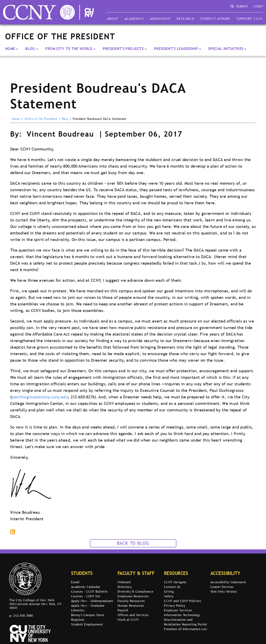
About (113, 19)
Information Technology (182, 615)
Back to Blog (133, 543)
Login (258, 6)
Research (185, 19)
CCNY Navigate (175, 582)
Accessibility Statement (228, 582)
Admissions (160, 19)
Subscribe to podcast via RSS (13, 532)
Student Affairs (215, 19)
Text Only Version (224, 591)
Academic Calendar (86, 587)
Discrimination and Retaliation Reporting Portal (185, 622)
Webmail (124, 582)
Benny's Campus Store (88, 615)
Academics (134, 19)
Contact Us (172, 587)
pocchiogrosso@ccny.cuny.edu (40, 397)
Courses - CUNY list (86, 596)
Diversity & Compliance (135, 591)
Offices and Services (133, 615)
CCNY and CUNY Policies (182, 601)
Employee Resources (133, 596)
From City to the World (69, 49)
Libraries (78, 610)
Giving (169, 591)
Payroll (123, 610)
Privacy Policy (175, 605)
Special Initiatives (226, 49)
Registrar (78, 620)
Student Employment (87, 624)
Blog (30, 49)
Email (75, 582)
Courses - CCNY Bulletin (89, 591)
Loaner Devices (222, 587)
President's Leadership (176, 49)
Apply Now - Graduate (88, 605)
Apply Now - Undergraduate (92, 601)
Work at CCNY (128, 620)
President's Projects (123, 49)
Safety (169, 596)
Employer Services (178, 610)
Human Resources (131, 605)
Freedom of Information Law (186, 629)
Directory (125, 587)
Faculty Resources (131, 601)
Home (10, 49)
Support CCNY (250, 19)
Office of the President (41, 119)
